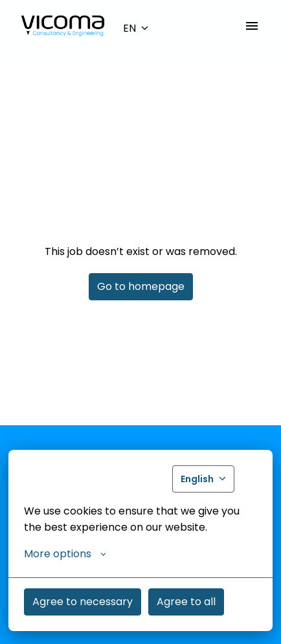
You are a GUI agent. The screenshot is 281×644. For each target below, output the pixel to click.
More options (65, 554)
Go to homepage (141, 286)
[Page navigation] (252, 26)
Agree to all (186, 602)
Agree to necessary (83, 602)
